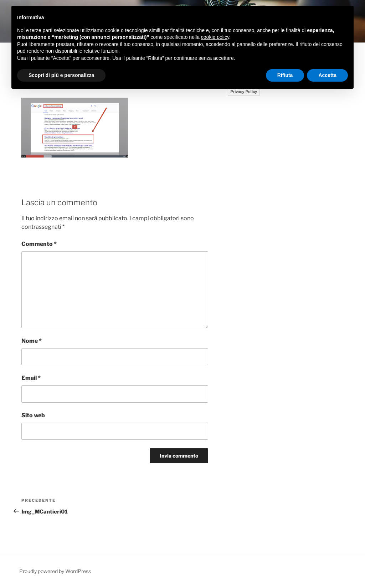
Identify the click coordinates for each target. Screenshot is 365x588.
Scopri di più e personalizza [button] (61, 75)
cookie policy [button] (215, 37)
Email (31, 378)
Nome (32, 341)
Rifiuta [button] (285, 75)
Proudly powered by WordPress (55, 571)
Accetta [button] (327, 75)
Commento (39, 244)
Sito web (33, 415)
